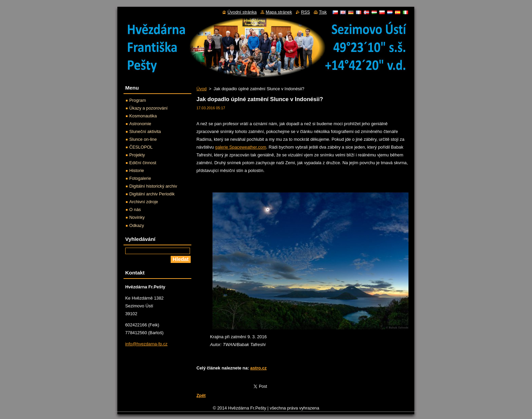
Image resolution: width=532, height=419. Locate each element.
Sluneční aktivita (145, 131)
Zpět (201, 395)
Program (138, 100)
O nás (135, 209)
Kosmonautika (143, 116)
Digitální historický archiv (153, 186)
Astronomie (140, 124)
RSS (305, 12)
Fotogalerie (140, 178)
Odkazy (137, 225)
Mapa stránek (279, 12)
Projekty (137, 155)
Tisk (323, 12)
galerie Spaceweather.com (241, 147)
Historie (137, 170)
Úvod (202, 89)
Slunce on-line (143, 139)
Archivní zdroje (144, 202)
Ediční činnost (143, 163)
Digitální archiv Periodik (152, 194)
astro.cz (259, 368)
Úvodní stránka (242, 12)
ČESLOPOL (141, 147)
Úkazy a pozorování (148, 108)
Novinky (137, 217)
